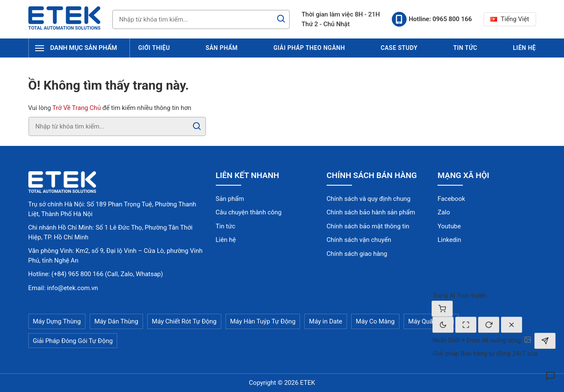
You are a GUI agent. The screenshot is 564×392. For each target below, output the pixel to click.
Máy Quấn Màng (431, 321)
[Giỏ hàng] (442, 309)
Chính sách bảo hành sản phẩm (371, 212)
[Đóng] (512, 325)
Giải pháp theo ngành (309, 48)
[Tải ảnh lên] (528, 340)
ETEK (308, 383)
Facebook (451, 199)
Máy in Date (325, 321)
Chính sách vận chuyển (359, 240)
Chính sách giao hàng (357, 254)
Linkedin (449, 240)
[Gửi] (545, 341)
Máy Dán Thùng (116, 321)
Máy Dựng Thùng (57, 321)
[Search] (281, 19)
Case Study (399, 48)
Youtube (449, 226)
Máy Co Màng (375, 321)
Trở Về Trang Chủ (77, 108)
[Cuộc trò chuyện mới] (489, 325)
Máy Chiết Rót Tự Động (184, 321)
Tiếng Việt (510, 19)
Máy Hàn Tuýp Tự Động (263, 321)
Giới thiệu (154, 48)
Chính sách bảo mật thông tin (368, 226)
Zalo (444, 212)
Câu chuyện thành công (249, 212)
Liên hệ (524, 48)
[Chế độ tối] (443, 325)
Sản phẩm (222, 48)
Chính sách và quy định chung (369, 199)
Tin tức (465, 48)
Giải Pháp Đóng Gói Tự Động (73, 341)
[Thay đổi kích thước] (466, 325)
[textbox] (477, 341)
